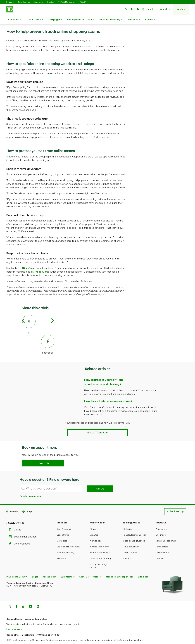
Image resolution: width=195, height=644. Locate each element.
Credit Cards (34, 20)
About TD (84, 2)
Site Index (143, 569)
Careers (159, 551)
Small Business (24, 2)
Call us (16, 522)
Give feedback (20, 536)
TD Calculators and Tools (135, 527)
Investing (51, 2)
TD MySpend (29, 260)
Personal (10, 2)
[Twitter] (10, 599)
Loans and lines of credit (68, 539)
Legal (35, 569)
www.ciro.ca (13, 638)
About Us (84, 569)
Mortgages (55, 20)
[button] (126, 9)
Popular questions (31, 488)
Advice (150, 20)
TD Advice (127, 521)
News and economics (166, 533)
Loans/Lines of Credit (81, 20)
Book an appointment (24, 529)
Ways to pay (95, 533)
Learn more (13, 622)
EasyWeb (94, 527)
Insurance (134, 20)
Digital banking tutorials (134, 533)
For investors (162, 539)
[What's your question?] (51, 481)
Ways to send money (100, 539)
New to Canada (130, 545)
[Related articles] (97, 425)
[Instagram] (23, 599)
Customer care (163, 545)
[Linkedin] (38, 599)
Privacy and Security (17, 569)
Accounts (15, 20)
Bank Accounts (64, 521)
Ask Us (100, 481)
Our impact (161, 527)
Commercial (38, 2)
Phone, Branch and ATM (101, 545)
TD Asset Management (67, 2)
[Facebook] (38, 337)
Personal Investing (111, 20)
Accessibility (49, 569)
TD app (93, 521)
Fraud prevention (131, 539)
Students (127, 551)
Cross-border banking (100, 551)
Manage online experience (120, 569)
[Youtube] (31, 599)
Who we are (161, 521)
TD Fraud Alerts (40, 264)
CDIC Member (67, 569)
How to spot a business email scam (107, 393)
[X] (38, 317)
